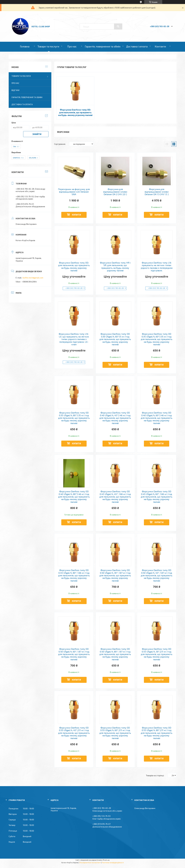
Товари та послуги (48, 46)
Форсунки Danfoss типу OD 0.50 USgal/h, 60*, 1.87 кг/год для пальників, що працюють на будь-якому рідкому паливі (74, 654)
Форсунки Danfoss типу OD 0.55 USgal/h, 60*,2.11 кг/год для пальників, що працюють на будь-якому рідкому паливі (115, 733)
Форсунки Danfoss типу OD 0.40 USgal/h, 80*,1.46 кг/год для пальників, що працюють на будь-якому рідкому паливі (74, 497)
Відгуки (15, 90)
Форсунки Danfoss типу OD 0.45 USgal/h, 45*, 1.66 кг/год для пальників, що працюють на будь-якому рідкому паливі (115, 497)
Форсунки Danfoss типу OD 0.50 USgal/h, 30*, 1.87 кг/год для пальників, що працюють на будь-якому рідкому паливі (115, 575)
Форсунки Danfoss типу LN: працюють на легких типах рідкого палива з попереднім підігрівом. (157, 267)
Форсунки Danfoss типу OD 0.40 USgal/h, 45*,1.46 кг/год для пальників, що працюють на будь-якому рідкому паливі (115, 418)
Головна (25, 46)
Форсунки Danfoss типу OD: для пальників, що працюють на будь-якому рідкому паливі (75, 112)
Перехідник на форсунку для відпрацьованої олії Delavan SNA (74, 192)
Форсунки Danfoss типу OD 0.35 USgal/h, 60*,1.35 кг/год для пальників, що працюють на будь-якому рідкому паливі (157, 339)
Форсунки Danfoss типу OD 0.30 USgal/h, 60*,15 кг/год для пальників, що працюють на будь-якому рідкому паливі (115, 339)
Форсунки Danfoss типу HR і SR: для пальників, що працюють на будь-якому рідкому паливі (115, 267)
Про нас (72, 46)
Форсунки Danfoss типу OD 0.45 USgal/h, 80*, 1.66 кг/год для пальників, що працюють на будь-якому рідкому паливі (74, 575)
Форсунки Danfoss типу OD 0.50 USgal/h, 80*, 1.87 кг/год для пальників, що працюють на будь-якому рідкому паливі (115, 654)
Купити (76, 215)
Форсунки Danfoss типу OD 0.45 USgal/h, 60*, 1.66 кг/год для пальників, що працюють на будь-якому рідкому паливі (157, 497)
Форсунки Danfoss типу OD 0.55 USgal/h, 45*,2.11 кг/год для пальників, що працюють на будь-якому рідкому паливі (74, 733)
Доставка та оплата (22, 104)
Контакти (160, 46)
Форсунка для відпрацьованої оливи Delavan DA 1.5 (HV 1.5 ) (157, 192)
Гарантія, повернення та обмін (103, 46)
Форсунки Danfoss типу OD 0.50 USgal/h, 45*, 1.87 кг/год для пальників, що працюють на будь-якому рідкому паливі (157, 575)
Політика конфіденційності (113, 862)
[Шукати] (118, 26)
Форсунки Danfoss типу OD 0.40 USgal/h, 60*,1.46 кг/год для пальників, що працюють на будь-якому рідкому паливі (157, 418)
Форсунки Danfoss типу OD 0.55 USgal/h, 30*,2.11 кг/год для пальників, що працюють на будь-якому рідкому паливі (157, 654)
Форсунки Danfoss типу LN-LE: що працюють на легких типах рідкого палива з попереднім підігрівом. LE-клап (74, 339)
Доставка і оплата (137, 46)
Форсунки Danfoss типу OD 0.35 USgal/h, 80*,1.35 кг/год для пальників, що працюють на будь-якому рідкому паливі (74, 418)
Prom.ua (106, 860)
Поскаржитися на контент (90, 862)
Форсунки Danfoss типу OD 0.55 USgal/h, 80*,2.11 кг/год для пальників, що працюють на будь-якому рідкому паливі (157, 733)
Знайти (37, 134)
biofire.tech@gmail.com (33, 278)
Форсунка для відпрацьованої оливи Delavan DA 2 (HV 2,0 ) (115, 192)
